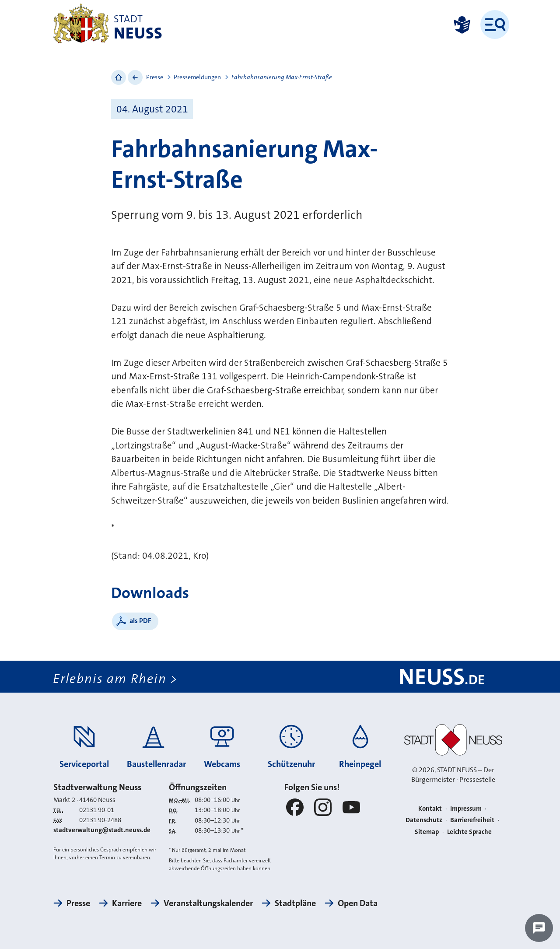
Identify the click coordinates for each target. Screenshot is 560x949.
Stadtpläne (295, 903)
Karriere (127, 903)
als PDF (140, 621)
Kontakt (430, 809)
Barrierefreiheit (472, 820)
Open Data (358, 903)
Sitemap (427, 832)
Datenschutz (424, 820)
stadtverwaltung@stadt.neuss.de (102, 830)
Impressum (466, 809)
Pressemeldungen (197, 77)
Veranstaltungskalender (208, 903)
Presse (155, 77)
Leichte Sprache (469, 832)
